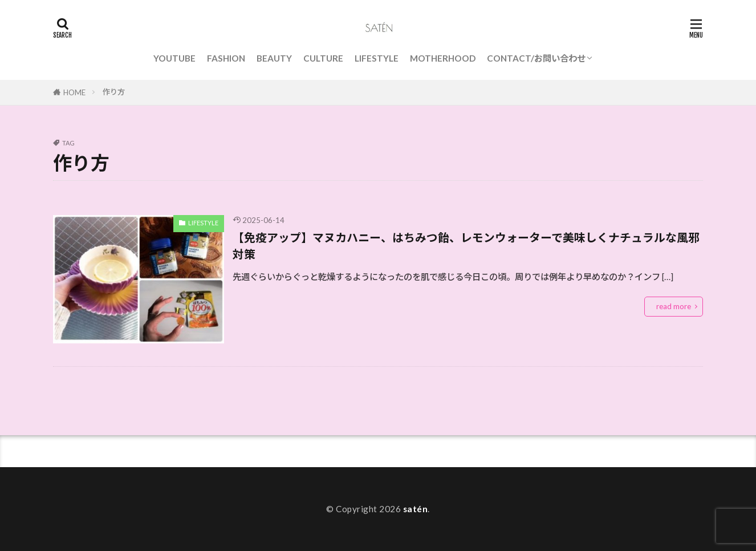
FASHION (226, 58)
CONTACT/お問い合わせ (536, 58)
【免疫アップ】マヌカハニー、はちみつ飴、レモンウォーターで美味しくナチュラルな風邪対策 (466, 246)
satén (416, 509)
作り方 (114, 92)
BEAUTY (274, 58)
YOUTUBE (174, 58)
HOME (74, 92)
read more (674, 306)
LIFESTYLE (377, 58)
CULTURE (323, 58)
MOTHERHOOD (443, 58)
